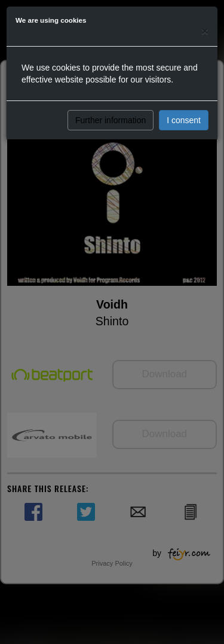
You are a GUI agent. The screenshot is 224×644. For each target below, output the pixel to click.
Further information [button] (111, 120)
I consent (184, 120)
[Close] (205, 31)
